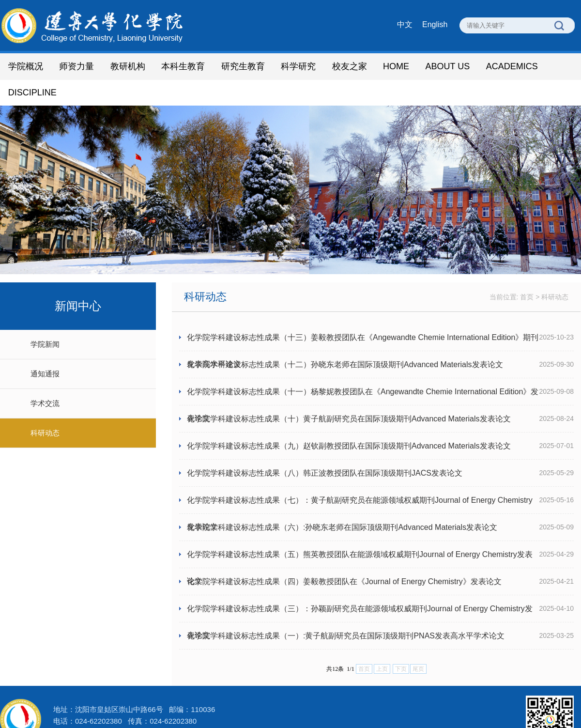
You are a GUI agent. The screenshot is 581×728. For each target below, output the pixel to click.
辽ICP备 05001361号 (232, 707)
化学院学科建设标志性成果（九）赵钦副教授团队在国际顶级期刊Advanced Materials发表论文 (349, 420)
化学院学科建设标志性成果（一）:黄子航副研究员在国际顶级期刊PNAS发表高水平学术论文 (346, 610)
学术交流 (45, 378)
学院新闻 (45, 318)
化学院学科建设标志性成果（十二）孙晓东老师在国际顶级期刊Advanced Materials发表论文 (345, 339)
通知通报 (45, 348)
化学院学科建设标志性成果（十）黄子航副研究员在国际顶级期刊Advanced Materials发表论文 (349, 393)
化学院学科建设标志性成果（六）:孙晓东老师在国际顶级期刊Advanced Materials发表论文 (342, 502)
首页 (527, 271)
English (435, 24)
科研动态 (45, 407)
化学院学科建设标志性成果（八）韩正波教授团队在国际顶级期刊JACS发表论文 (325, 447)
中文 (405, 24)
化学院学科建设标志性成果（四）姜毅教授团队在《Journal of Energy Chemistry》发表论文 (344, 556)
